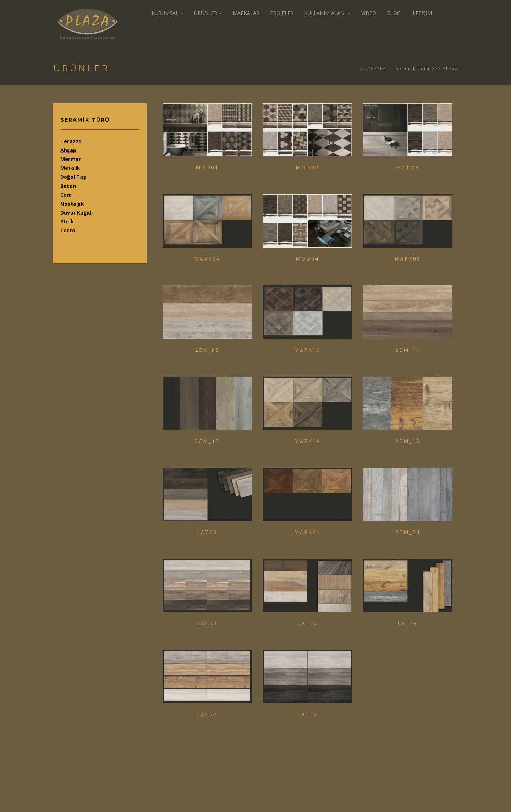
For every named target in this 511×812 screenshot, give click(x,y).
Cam (66, 195)
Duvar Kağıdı (76, 213)
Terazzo (71, 141)
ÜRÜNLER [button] (208, 13)
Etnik (67, 221)
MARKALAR (246, 13)
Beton (68, 186)
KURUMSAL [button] (167, 13)
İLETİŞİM (422, 13)
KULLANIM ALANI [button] (327, 13)
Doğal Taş (73, 177)
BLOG (394, 13)
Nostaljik (72, 204)
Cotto (68, 230)
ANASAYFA (373, 68)
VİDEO (369, 13)
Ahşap (68, 150)
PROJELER (282, 13)
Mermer (71, 159)
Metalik (70, 168)
